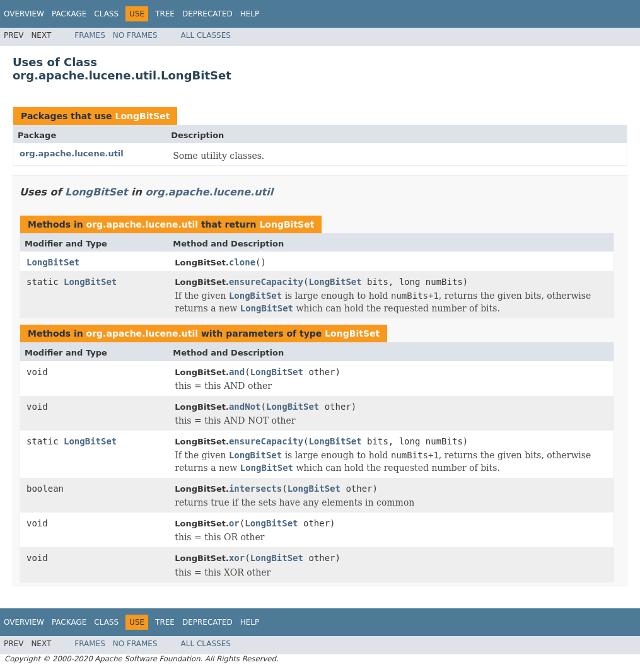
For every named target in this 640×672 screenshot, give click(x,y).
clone (242, 262)
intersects (255, 489)
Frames (90, 35)
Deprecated (207, 14)
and (237, 372)
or (234, 523)
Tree (165, 14)
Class (106, 14)
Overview (24, 14)
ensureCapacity (266, 282)
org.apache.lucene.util (72, 154)
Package (69, 14)
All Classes (206, 35)
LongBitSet (142, 116)
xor (237, 558)
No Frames (135, 35)
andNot (245, 407)
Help (250, 14)
